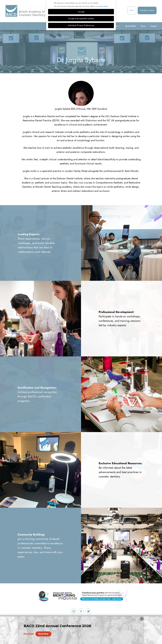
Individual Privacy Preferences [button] (81, 25)
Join (132, 10)
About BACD (130, 26)
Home (71, 67)
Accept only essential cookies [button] (81, 18)
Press (143, 26)
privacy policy (103, 6)
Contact (153, 26)
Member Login (147, 10)
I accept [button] (81, 12)
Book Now (43, 634)
